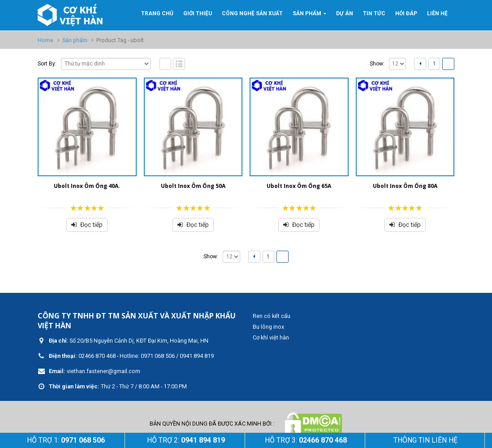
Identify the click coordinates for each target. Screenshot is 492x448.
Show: (377, 64)
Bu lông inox (268, 327)
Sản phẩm (307, 13)
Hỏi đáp (406, 13)
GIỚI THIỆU (198, 13)
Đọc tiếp (91, 225)
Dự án (345, 13)
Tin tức (374, 13)
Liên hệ (437, 13)
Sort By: (47, 64)
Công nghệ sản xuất (252, 13)
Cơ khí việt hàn (271, 337)
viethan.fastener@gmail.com (104, 371)
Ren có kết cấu (272, 316)
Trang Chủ (157, 13)
